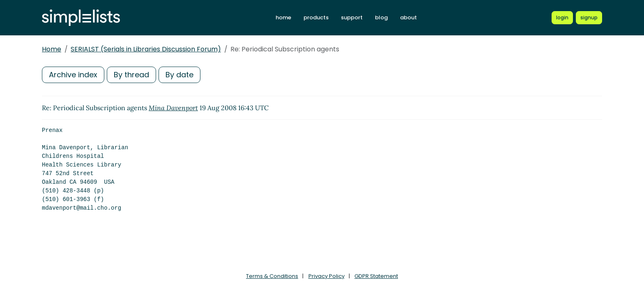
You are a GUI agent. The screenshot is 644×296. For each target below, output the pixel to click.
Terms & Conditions (272, 276)
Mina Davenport (173, 108)
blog (381, 17)
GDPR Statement (376, 276)
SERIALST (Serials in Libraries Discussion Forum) (146, 49)
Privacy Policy (327, 276)
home (283, 17)
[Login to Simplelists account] (562, 18)
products (316, 17)
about (408, 17)
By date (179, 75)
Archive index (73, 75)
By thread (131, 75)
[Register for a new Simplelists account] (589, 18)
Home (52, 49)
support (352, 17)
